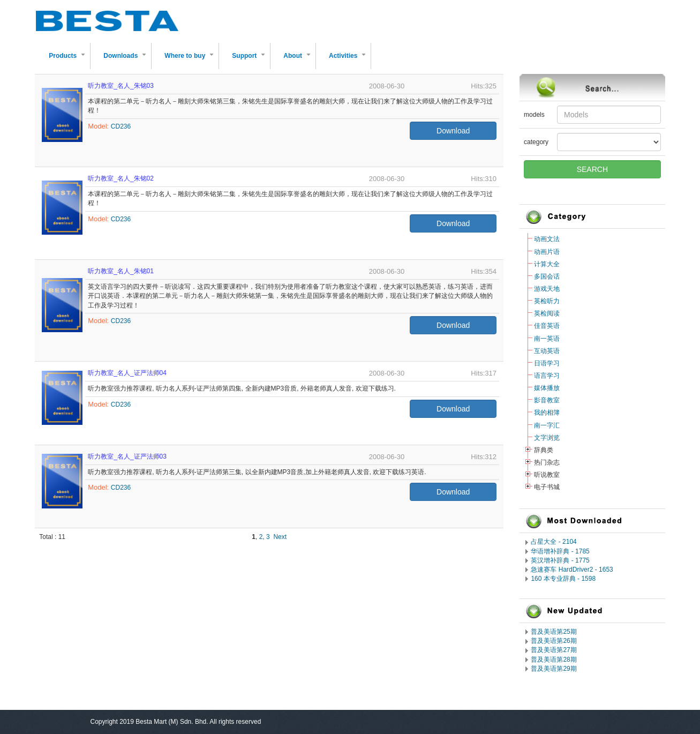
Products (69, 60)
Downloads (127, 60)
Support (251, 60)
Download (453, 131)
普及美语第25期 (554, 632)
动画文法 (547, 239)
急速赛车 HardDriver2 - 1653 (572, 570)
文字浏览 (547, 438)
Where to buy (191, 60)
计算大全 (547, 264)
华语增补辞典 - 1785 (560, 551)
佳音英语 (547, 326)
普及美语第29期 (554, 669)
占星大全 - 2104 (554, 542)
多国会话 (547, 276)
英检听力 (547, 301)
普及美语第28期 (554, 660)
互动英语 (547, 351)
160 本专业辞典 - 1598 (563, 579)
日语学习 (547, 363)
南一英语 (547, 339)
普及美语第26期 (554, 641)
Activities (349, 60)
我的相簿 (547, 413)
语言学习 (547, 376)
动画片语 (547, 252)
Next (280, 537)
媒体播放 (547, 388)
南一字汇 (547, 425)
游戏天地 (547, 289)
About (299, 60)
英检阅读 (547, 313)
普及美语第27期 (554, 650)
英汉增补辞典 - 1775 (560, 560)
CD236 (121, 126)
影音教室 (547, 400)
